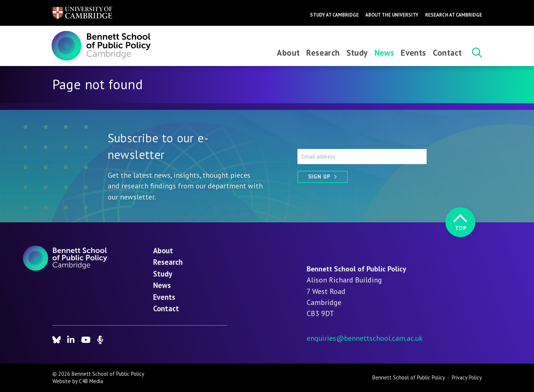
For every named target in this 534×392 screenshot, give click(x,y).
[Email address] (362, 156)
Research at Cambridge (454, 15)
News (385, 53)
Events (413, 53)
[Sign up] (323, 177)
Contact (447, 53)
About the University (392, 15)
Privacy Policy (467, 377)
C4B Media (91, 381)
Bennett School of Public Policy (409, 377)
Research (323, 53)
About (288, 53)
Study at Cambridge (334, 15)
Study (357, 53)
